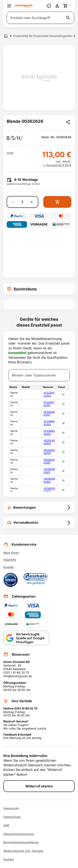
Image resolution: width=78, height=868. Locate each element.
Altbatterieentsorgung (19, 834)
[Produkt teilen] (68, 122)
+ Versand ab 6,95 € (57, 165)
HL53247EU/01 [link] (49, 404)
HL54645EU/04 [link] (49, 423)
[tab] (39, 289)
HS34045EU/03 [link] (49, 490)
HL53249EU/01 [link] (49, 413)
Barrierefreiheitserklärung (21, 842)
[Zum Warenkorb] (67, 6)
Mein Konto (11, 553)
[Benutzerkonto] (57, 6)
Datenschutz (12, 817)
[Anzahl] (22, 202)
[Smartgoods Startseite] (24, 6)
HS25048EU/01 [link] (49, 471)
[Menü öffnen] (9, 6)
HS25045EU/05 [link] (49, 452)
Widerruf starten (39, 786)
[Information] (49, 6)
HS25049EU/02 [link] (49, 480)
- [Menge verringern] (13, 202)
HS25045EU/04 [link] (49, 442)
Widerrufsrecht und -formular (24, 851)
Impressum (11, 808)
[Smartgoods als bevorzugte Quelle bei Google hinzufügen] (26, 638)
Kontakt (9, 567)
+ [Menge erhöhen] (32, 202)
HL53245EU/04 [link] (49, 394)
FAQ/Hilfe (10, 560)
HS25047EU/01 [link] (49, 461)
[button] (10, 153)
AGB (6, 825)
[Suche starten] (68, 18)
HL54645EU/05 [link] (49, 432)
